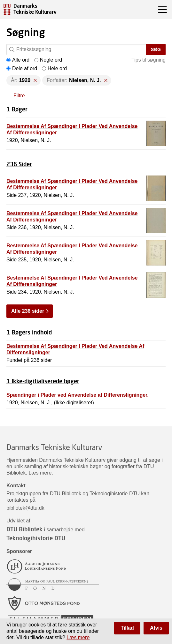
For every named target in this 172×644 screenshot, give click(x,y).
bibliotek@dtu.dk (25, 508)
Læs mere (40, 473)
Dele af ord (22, 68)
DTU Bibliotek (24, 529)
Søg (156, 49)
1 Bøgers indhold (29, 332)
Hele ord (54, 68)
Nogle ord (48, 60)
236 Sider (19, 164)
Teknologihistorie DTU (36, 538)
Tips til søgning (149, 60)
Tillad (127, 628)
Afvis (156, 628)
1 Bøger (17, 109)
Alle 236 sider (28, 311)
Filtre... (21, 96)
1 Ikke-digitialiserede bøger (43, 381)
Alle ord (18, 60)
